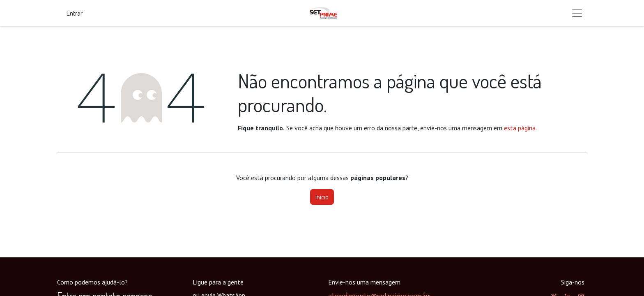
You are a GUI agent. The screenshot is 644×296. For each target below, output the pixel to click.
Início (322, 197)
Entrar (75, 13)
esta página (520, 128)
